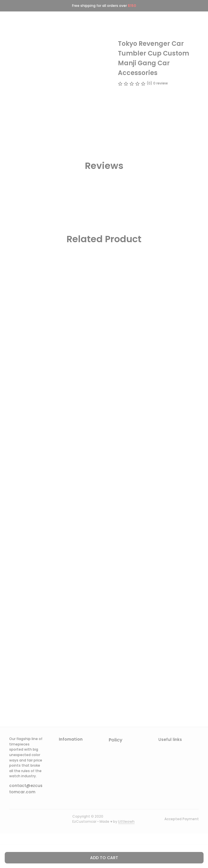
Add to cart (104, 858)
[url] (126, 822)
